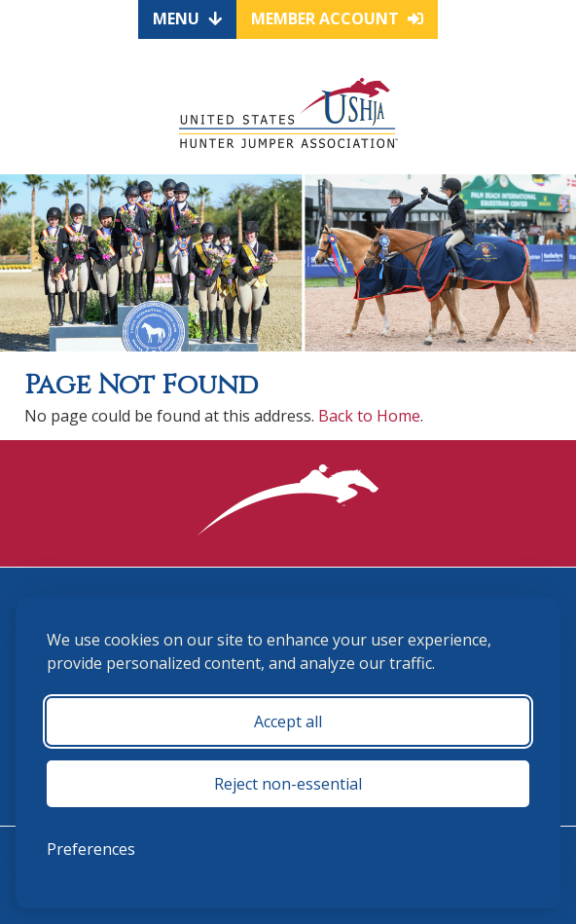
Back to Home (369, 416)
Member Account (337, 18)
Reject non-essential (288, 784)
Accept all (288, 721)
